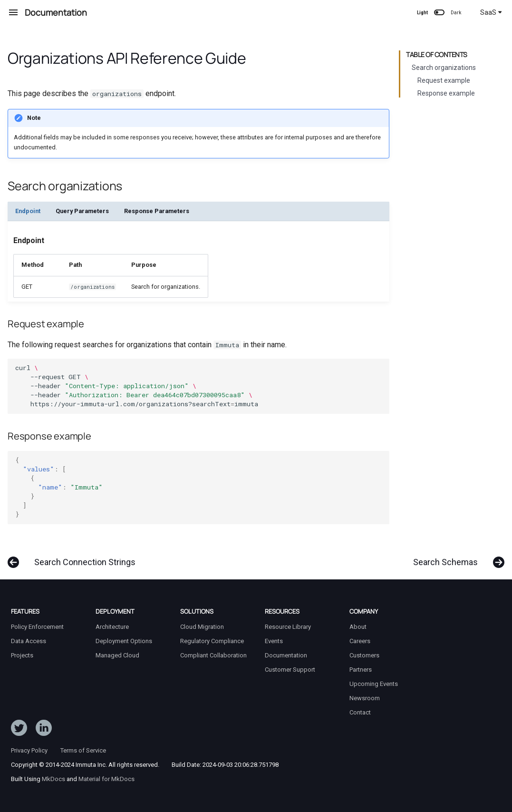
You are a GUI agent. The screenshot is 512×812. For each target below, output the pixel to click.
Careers (360, 641)
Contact (360, 712)
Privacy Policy (29, 750)
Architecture (112, 627)
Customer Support (290, 670)
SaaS (491, 12)
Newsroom (365, 698)
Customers (364, 655)
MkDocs (53, 779)
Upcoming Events (374, 684)
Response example (446, 93)
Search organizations (444, 68)
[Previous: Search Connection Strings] (75, 558)
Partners (361, 670)
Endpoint (28, 211)
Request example (444, 80)
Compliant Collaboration (213, 655)
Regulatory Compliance (212, 641)
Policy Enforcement (37, 627)
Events (274, 641)
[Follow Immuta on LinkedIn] (44, 730)
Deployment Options (124, 641)
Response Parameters (157, 211)
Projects (22, 655)
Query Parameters (82, 211)
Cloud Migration (202, 627)
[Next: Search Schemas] (456, 558)
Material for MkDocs (106, 779)
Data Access (29, 641)
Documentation (286, 655)
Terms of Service (83, 750)
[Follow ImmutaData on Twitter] (19, 730)
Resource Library (288, 627)
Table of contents (437, 55)
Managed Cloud (117, 655)
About (358, 627)
